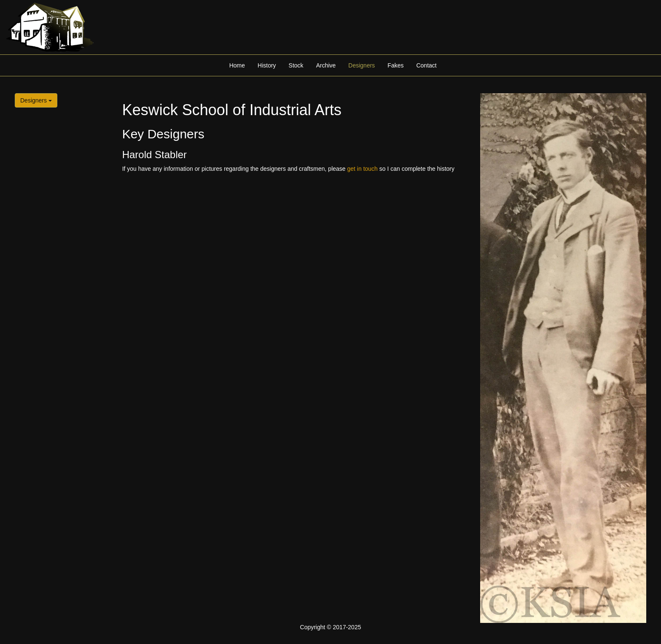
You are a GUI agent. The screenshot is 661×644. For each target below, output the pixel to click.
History (267, 65)
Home (237, 65)
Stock (296, 65)
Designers (361, 65)
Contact (426, 65)
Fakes (395, 65)
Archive (326, 65)
